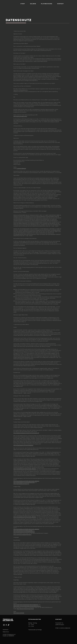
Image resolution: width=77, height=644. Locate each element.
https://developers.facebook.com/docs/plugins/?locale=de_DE (26, 433)
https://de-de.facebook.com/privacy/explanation (23, 445)
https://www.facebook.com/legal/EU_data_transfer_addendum (26, 481)
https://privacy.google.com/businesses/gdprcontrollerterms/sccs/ (27, 606)
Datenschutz (6, 632)
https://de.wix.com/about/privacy (20, 116)
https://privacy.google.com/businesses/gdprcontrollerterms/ (26, 605)
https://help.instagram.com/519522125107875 (23, 530)
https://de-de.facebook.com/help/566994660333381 (24, 482)
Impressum (6, 630)
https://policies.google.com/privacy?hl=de (25, 609)
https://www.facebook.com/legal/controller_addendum (25, 469)
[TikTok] (9, 625)
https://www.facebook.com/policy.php (21, 484)
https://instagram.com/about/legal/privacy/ (22, 534)
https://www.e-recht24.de (19, 613)
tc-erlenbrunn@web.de (21, 168)
